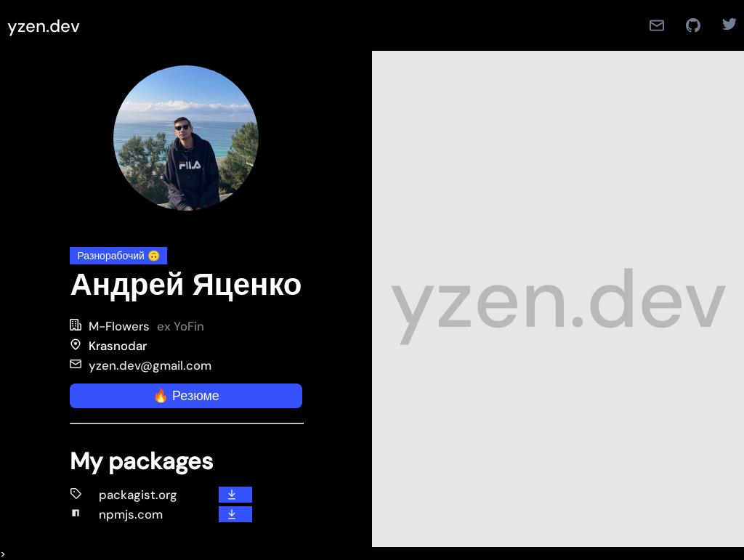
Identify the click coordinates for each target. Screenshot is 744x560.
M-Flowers (119, 326)
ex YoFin (181, 326)
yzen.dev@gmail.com (141, 365)
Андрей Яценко (186, 284)
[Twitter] (724, 25)
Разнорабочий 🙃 (118, 256)
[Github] (693, 25)
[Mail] (657, 25)
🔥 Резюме (186, 396)
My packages (141, 461)
